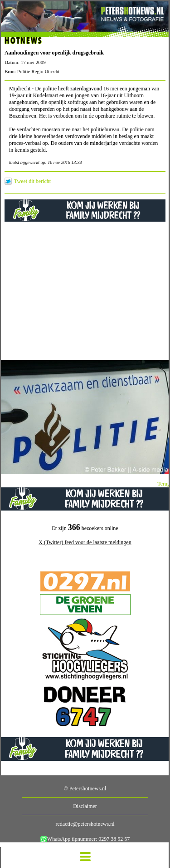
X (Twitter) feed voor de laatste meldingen (85, 542)
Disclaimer (85, 806)
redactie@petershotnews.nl (85, 824)
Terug (164, 484)
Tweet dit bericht (32, 181)
